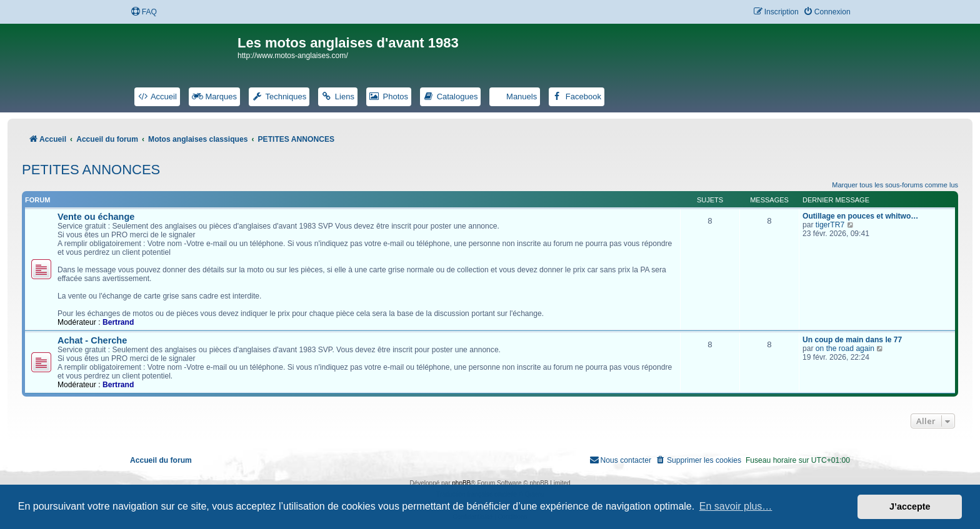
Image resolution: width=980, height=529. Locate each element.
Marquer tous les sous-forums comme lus (895, 185)
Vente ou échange (96, 217)
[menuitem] (144, 12)
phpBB (461, 483)
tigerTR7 (830, 225)
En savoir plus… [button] (736, 506)
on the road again (845, 349)
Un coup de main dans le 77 (852, 340)
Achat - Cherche (92, 340)
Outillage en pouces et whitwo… (860, 216)
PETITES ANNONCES (91, 170)
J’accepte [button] (910, 507)
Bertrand (118, 322)
